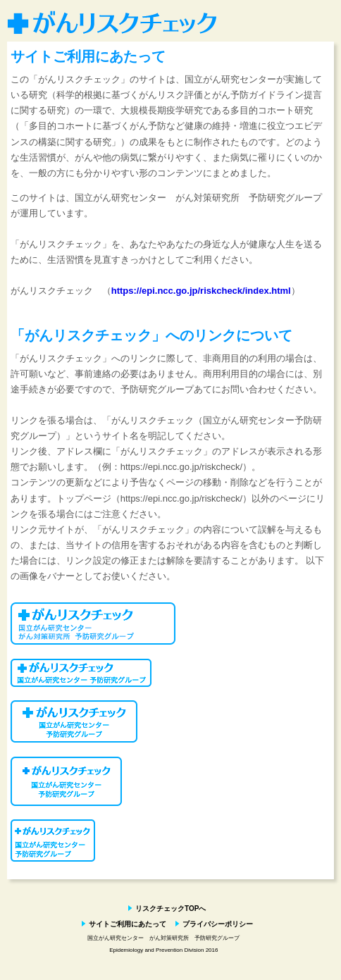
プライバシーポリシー (218, 924)
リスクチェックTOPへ (170, 908)
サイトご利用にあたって (128, 924)
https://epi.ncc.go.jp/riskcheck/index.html (201, 291)
